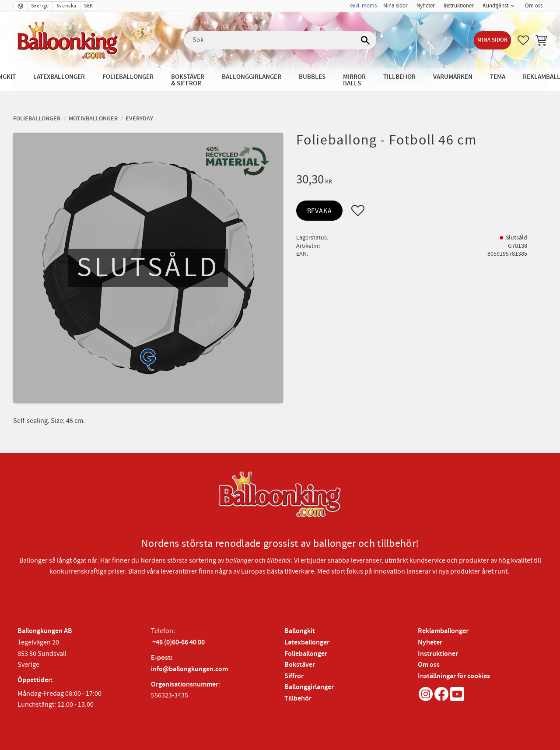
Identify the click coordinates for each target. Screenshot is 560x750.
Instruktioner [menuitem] (459, 6)
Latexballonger (307, 643)
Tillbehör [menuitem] (399, 77)
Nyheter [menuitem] (426, 6)
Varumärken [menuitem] (453, 77)
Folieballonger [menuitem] (128, 77)
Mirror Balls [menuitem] (354, 80)
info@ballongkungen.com (189, 669)
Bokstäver (300, 665)
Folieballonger (306, 654)
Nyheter (430, 643)
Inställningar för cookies (454, 676)
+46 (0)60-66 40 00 (178, 643)
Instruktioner (438, 654)
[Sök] (365, 40)
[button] (523, 40)
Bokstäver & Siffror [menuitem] (188, 80)
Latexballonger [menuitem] (59, 77)
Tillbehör (298, 699)
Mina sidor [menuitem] (395, 6)
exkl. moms (363, 6)
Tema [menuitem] (498, 77)
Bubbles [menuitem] (312, 77)
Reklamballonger (443, 631)
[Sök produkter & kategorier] (280, 40)
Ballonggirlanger (309, 687)
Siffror (294, 676)
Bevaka (320, 211)
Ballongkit (300, 631)
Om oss (429, 665)
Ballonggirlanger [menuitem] (252, 77)
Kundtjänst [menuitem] (495, 6)
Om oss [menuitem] (534, 6)
